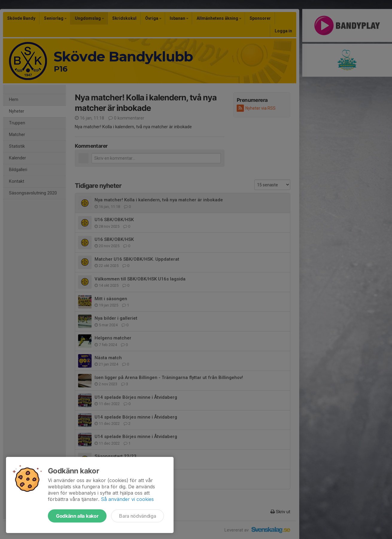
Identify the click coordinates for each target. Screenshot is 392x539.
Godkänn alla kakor (77, 516)
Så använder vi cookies (127, 499)
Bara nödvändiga (137, 516)
